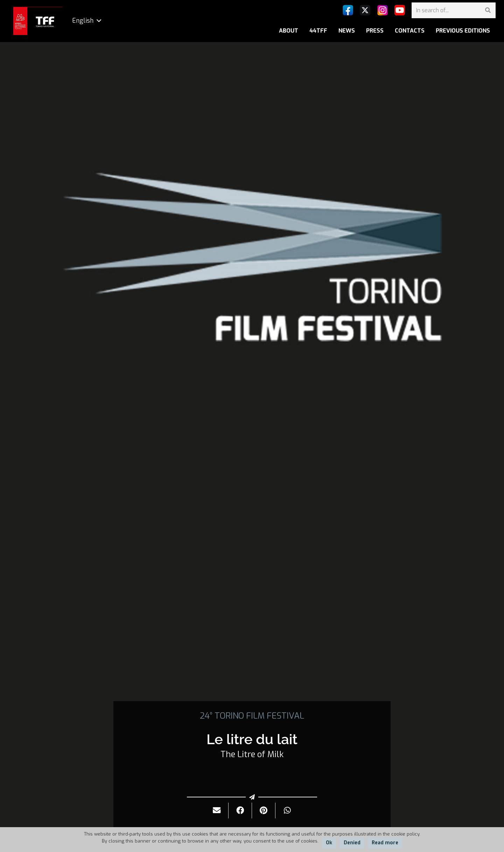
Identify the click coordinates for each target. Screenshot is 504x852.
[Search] (488, 10)
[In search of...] (454, 10)
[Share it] (240, 811)
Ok (329, 843)
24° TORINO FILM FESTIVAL (252, 716)
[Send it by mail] (217, 811)
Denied (352, 843)
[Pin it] (264, 811)
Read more (385, 843)
